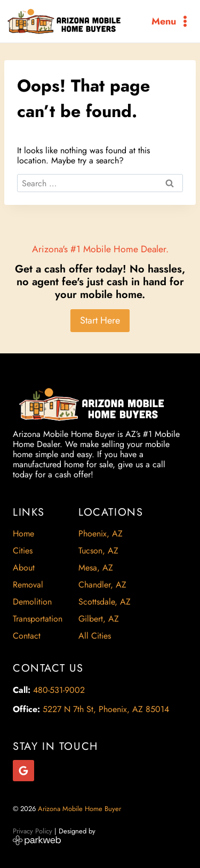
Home (23, 534)
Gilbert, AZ (99, 619)
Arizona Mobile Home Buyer (81, 809)
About (24, 568)
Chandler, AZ (102, 585)
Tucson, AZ (98, 551)
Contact (27, 636)
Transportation (38, 619)
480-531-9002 (59, 690)
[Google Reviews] (23, 771)
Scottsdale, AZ (105, 602)
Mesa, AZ (96, 568)
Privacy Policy (33, 831)
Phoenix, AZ (101, 534)
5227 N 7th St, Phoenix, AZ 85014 (106, 709)
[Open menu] (171, 21)
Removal (28, 585)
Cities (23, 551)
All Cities (95, 636)
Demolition (32, 602)
